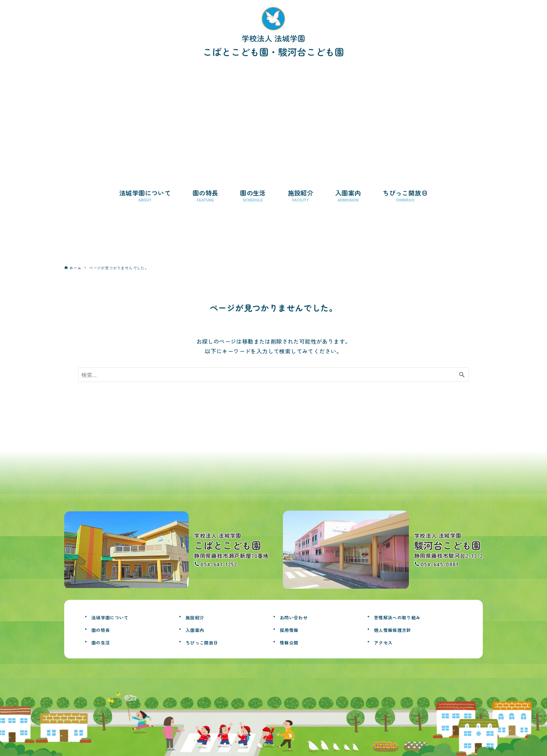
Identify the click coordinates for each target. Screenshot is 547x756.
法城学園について (117, 617)
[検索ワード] (273, 375)
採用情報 (293, 629)
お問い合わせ (299, 617)
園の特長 (104, 629)
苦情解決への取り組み (406, 617)
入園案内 (198, 629)
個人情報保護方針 (400, 629)
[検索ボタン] (462, 375)
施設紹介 (198, 617)
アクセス (387, 642)
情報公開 (293, 642)
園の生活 (104, 642)
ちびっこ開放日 (208, 642)
